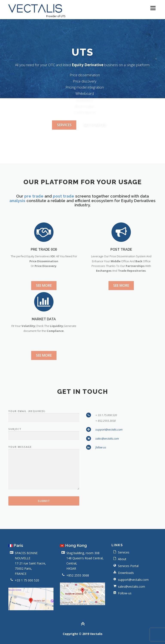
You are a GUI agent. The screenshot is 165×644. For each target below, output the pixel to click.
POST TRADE (121, 295)
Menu (153, 8)
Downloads (126, 573)
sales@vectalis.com (107, 509)
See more (44, 331)
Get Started (95, 126)
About (122, 559)
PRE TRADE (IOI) (44, 295)
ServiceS (64, 126)
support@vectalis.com (109, 500)
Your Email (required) (44, 485)
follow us (101, 518)
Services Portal (128, 566)
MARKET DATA (44, 365)
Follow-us (125, 593)
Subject (44, 503)
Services (124, 552)
